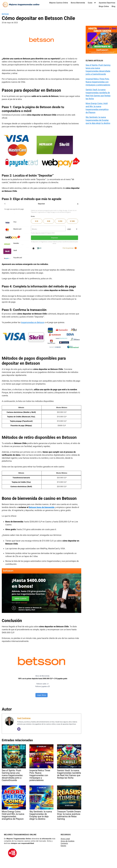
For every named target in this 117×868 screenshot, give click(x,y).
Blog (113, 6)
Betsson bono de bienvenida (42, 507)
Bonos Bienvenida (78, 3)
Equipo (63, 846)
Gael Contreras (24, 718)
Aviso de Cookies (68, 841)
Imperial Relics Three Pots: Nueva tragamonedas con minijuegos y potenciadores (98, 82)
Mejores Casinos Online (59, 3)
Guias (90, 3)
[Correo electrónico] (19, 729)
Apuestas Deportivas (107, 3)
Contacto (64, 843)
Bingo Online (104, 6)
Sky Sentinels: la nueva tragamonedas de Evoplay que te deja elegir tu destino (98, 120)
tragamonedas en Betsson (33, 322)
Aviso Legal (65, 839)
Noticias (5, 14)
